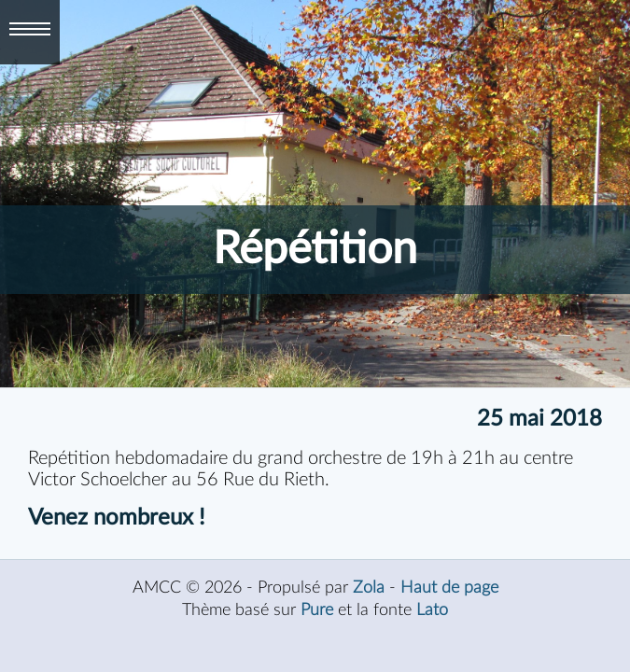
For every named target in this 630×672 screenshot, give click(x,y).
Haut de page (449, 588)
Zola (369, 588)
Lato (432, 610)
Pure (317, 610)
